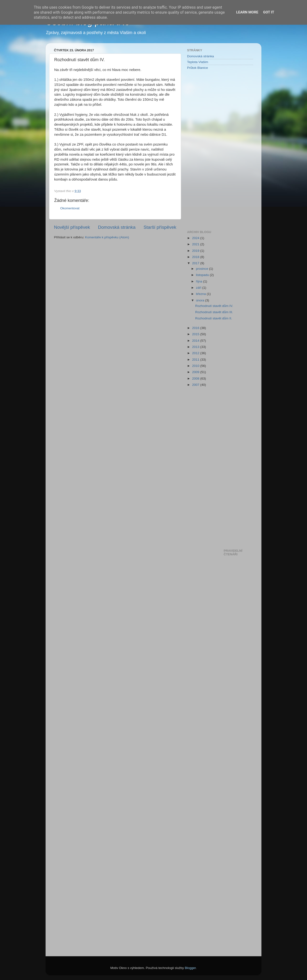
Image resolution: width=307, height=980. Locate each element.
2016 (196, 328)
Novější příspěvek (72, 227)
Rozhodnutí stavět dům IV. (214, 306)
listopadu (203, 275)
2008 (196, 379)
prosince (203, 269)
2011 (196, 360)
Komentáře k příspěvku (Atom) (107, 237)
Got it (269, 12)
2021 (196, 244)
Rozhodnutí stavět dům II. (214, 318)
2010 (196, 366)
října (200, 281)
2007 (196, 385)
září (199, 288)
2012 (196, 353)
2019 (196, 251)
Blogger (190, 968)
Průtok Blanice (198, 68)
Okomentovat (70, 208)
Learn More (247, 12)
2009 (196, 372)
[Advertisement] (206, 150)
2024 (196, 238)
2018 (196, 257)
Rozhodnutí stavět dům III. (214, 312)
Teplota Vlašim (198, 62)
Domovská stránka (117, 227)
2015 (196, 334)
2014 (196, 341)
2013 (196, 347)
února (201, 300)
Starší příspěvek (160, 227)
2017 (196, 263)
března (201, 294)
